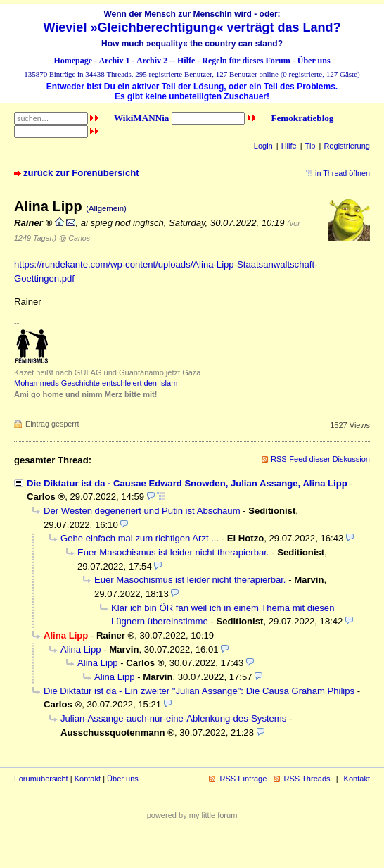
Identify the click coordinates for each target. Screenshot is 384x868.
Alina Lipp (81, 649)
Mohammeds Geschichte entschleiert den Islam (96, 383)
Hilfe (186, 61)
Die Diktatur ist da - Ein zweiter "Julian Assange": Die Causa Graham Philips (199, 691)
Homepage (73, 61)
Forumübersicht (41, 779)
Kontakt (88, 779)
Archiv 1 (114, 61)
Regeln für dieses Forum (246, 61)
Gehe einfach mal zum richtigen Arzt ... (140, 538)
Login (263, 146)
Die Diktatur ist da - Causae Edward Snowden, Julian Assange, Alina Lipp (187, 483)
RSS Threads (307, 779)
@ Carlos (75, 238)
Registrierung (347, 146)
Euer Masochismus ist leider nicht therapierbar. (173, 552)
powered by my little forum (192, 815)
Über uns (314, 61)
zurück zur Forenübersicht (81, 173)
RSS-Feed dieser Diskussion (320, 459)
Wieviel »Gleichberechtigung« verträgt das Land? (192, 27)
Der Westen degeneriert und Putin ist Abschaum (142, 511)
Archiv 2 (152, 61)
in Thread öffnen (343, 173)
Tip (311, 146)
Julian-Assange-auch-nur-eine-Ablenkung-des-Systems (173, 718)
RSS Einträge (243, 779)
